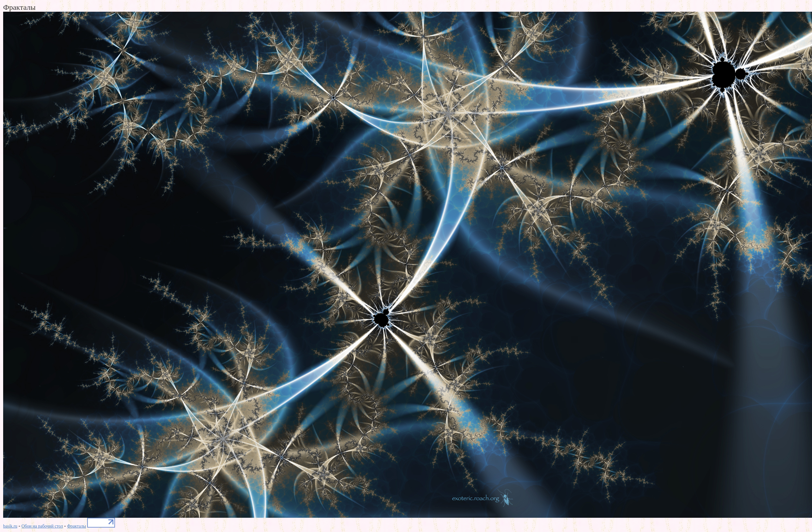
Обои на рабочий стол (42, 526)
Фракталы (76, 526)
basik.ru (10, 526)
